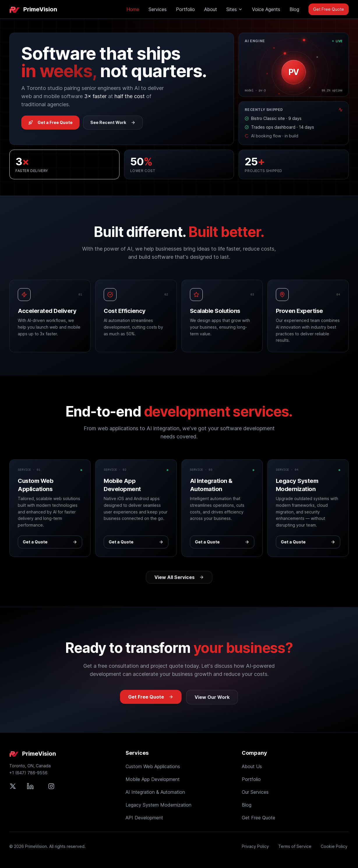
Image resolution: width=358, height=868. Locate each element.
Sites (234, 9)
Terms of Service (295, 846)
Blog (294, 9)
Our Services (255, 792)
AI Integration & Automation (155, 792)
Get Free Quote (329, 9)
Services (158, 9)
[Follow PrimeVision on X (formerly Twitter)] (13, 786)
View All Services (179, 577)
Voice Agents (266, 9)
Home (133, 9)
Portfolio (185, 9)
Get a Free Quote (50, 122)
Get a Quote (50, 542)
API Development (144, 818)
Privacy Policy (255, 846)
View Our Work (212, 697)
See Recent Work (113, 122)
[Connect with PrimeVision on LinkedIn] (30, 786)
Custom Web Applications (153, 766)
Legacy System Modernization (158, 805)
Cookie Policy (334, 846)
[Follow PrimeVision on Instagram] (51, 786)
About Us (252, 766)
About (211, 9)
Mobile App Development (153, 779)
